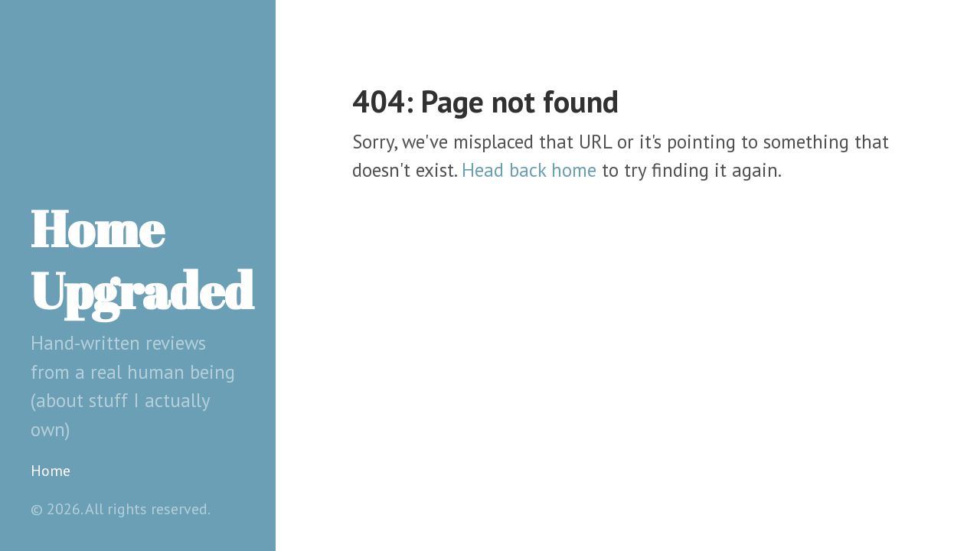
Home (51, 471)
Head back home (529, 170)
